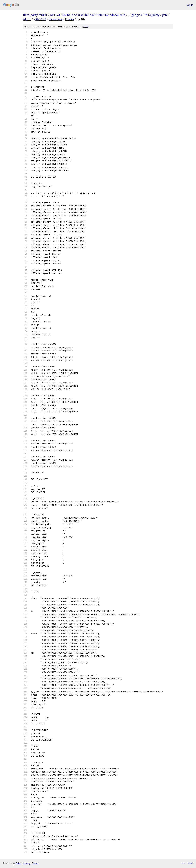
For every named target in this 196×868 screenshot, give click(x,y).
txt (183, 863)
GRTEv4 (55, 15)
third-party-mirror (35, 15)
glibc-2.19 (40, 19)
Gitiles (18, 863)
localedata (56, 19)
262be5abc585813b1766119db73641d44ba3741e (94, 15)
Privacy (27, 863)
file (86, 27)
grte (165, 15)
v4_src (27, 19)
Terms (35, 863)
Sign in (190, 5)
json (190, 863)
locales (70, 19)
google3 (137, 15)
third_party (152, 15)
